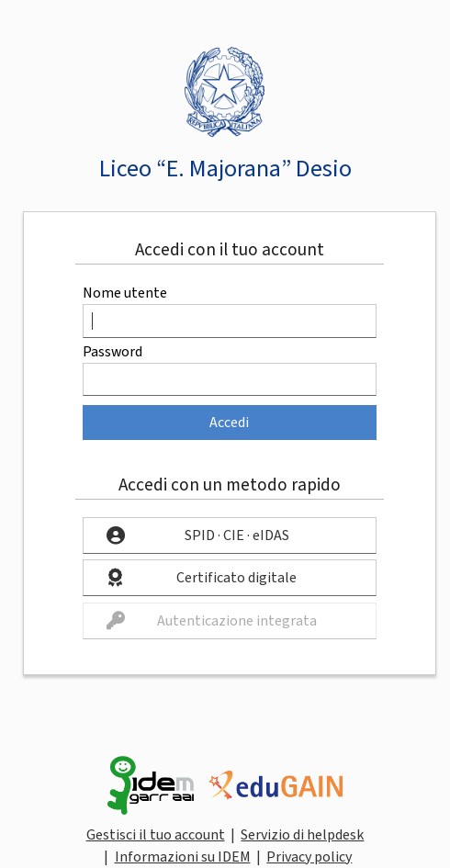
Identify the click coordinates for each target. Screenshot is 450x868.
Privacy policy (309, 857)
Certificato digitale (236, 578)
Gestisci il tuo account (156, 835)
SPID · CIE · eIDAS (237, 535)
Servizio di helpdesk (302, 835)
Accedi (229, 423)
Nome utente (125, 293)
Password (112, 352)
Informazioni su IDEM (183, 857)
